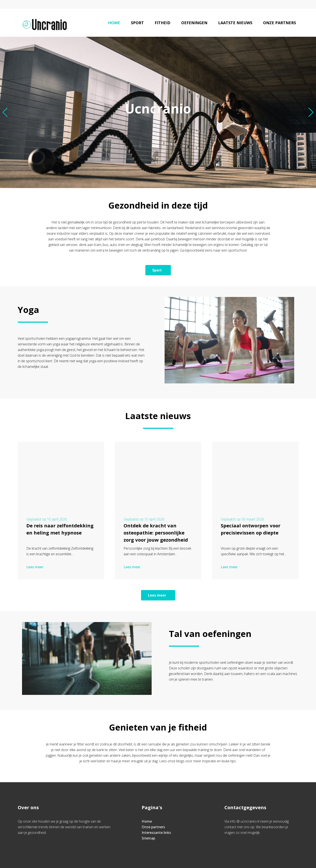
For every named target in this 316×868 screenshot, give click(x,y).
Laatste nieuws (235, 23)
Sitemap (148, 838)
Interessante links (156, 833)
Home (114, 23)
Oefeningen (194, 23)
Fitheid (163, 23)
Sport (137, 23)
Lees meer (35, 567)
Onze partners (279, 23)
